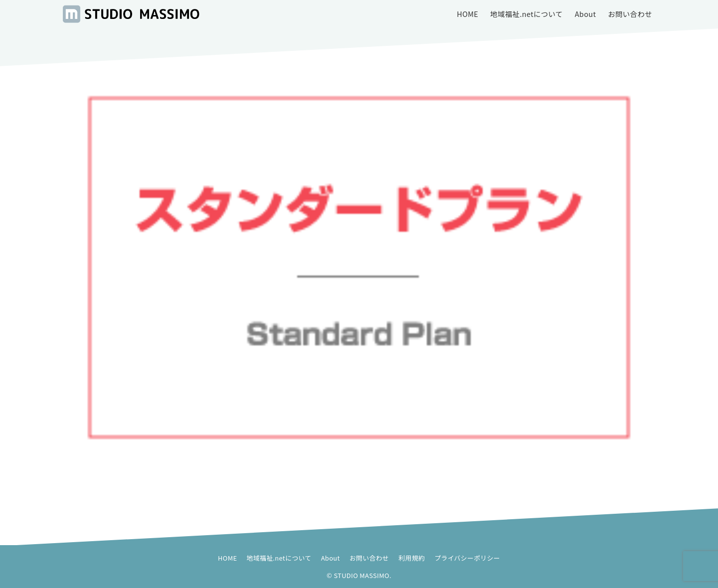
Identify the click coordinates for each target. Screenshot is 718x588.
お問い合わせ (369, 558)
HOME (227, 558)
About (331, 558)
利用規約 (412, 558)
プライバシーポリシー (467, 558)
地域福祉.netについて (279, 558)
